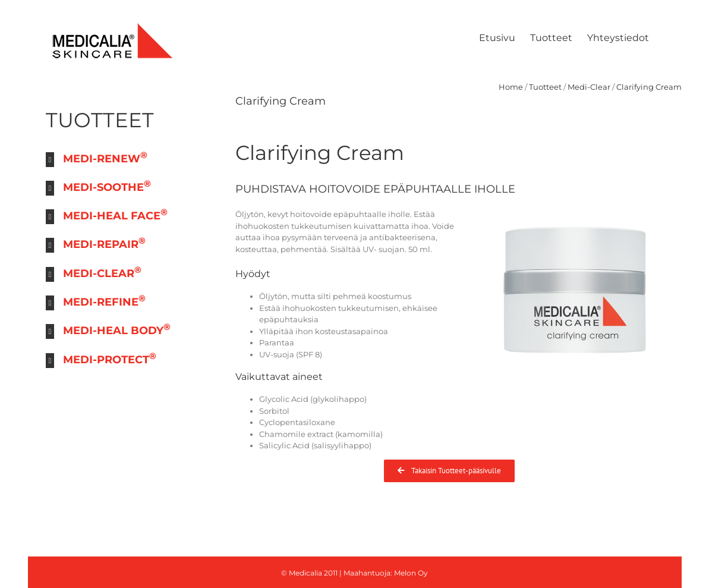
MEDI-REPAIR (104, 243)
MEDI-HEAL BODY (117, 329)
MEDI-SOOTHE (107, 186)
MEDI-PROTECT (110, 358)
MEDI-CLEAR (102, 272)
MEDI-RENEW (105, 157)
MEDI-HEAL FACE (115, 214)
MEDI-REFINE (104, 301)
